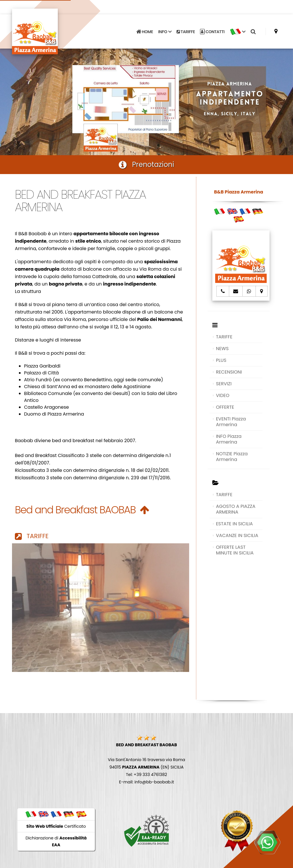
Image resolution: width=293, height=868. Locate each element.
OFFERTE (225, 407)
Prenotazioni (146, 164)
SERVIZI (224, 384)
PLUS (221, 360)
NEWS (222, 349)
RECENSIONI (229, 372)
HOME (144, 32)
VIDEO (223, 395)
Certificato (56, 826)
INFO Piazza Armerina (229, 439)
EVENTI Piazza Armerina (231, 422)
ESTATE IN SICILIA (234, 524)
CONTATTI (212, 32)
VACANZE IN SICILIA (237, 535)
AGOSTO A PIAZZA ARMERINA (236, 509)
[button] (238, 32)
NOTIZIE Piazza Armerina (232, 457)
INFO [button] (165, 32)
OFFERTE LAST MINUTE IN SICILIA (235, 550)
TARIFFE (186, 32)
